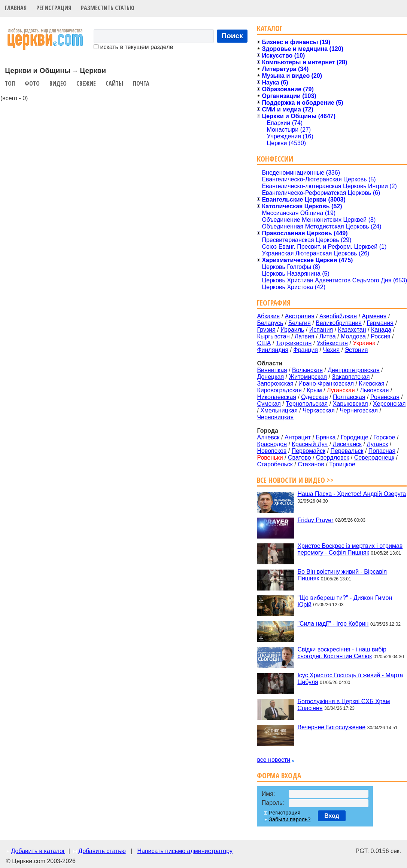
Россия (380, 336)
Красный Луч (310, 444)
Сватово (300, 458)
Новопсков (272, 451)
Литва (328, 336)
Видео (58, 83)
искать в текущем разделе (133, 47)
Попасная (382, 451)
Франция (306, 350)
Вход (332, 816)
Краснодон (272, 444)
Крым (314, 390)
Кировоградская (279, 390)
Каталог (270, 28)
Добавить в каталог (38, 851)
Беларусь (270, 323)
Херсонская (389, 404)
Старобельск (275, 464)
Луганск (377, 444)
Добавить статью (102, 851)
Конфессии (275, 159)
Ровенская (385, 397)
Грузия (266, 330)
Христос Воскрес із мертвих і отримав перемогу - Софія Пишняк (350, 549)
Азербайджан (338, 316)
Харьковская (350, 404)
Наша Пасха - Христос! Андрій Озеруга (352, 494)
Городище (355, 437)
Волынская (307, 370)
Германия (380, 323)
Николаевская (277, 397)
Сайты (114, 83)
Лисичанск (347, 444)
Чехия (331, 350)
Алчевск (268, 437)
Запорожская (275, 384)
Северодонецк (374, 458)
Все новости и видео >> (295, 480)
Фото (32, 83)
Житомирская (308, 377)
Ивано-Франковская (326, 384)
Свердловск (332, 458)
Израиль (292, 330)
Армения (374, 316)
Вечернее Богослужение (331, 727)
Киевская (371, 384)
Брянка (326, 437)
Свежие (86, 83)
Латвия (304, 336)
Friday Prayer (315, 520)
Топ (10, 83)
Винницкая (272, 370)
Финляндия (273, 350)
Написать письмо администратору (185, 851)
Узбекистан (332, 343)
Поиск (232, 36)
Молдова (353, 336)
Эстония (356, 350)
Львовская (374, 390)
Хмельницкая (279, 410)
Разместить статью (108, 8)
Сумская (269, 404)
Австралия (300, 316)
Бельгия (300, 323)
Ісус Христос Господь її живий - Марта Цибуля (350, 679)
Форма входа (279, 775)
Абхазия (268, 316)
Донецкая (270, 377)
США (264, 343)
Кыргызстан (273, 336)
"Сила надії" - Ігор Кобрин (333, 624)
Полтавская (349, 397)
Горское (384, 437)
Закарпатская (351, 377)
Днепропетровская (353, 370)
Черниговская (359, 410)
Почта (141, 83)
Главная (16, 8)
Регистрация (54, 8)
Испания (321, 330)
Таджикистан (294, 343)
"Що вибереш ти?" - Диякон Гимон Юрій (345, 601)
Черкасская (319, 410)
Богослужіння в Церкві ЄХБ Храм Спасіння (344, 704)
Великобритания (339, 323)
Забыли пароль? (290, 819)
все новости (274, 760)
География (274, 303)
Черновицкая (275, 417)
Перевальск (347, 451)
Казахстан (352, 330)
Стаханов (311, 464)
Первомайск (309, 451)
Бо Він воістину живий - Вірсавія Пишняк (342, 575)
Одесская (314, 397)
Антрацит (298, 437)
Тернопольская (307, 404)
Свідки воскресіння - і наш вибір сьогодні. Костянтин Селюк (342, 653)
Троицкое (342, 464)
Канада (381, 330)
